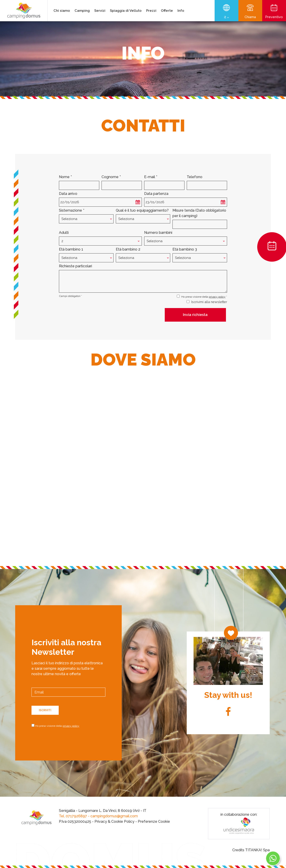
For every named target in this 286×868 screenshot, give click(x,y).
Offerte (167, 11)
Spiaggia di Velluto (126, 11)
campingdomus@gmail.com (114, 816)
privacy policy (217, 297)
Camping (82, 11)
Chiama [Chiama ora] (250, 12)
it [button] (227, 18)
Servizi (100, 11)
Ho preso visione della (57, 726)
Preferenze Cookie (154, 821)
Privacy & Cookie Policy (114, 821)
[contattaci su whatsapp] (275, 858)
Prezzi (151, 11)
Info (181, 11)
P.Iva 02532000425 (75, 821)
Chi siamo (62, 11)
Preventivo (274, 12)
